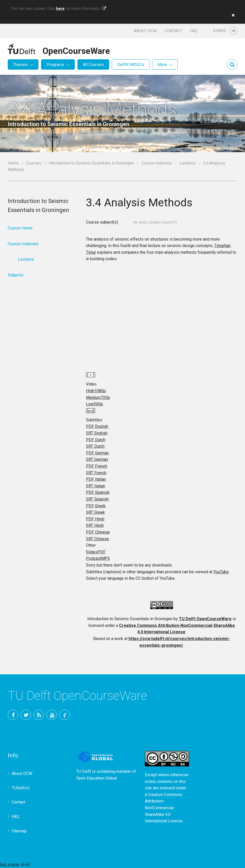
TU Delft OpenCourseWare (205, 619)
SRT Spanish (97, 499)
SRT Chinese (97, 539)
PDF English (97, 426)
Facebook (13, 715)
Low (94, 404)
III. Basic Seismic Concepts (156, 223)
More (162, 65)
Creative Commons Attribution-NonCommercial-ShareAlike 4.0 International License (164, 808)
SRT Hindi (95, 525)
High (96, 391)
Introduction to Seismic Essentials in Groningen (91, 163)
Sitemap (19, 831)
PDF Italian (96, 479)
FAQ (194, 31)
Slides (96, 552)
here (60, 9)
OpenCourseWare (76, 50)
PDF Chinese (98, 532)
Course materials (157, 163)
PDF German (97, 453)
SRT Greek (95, 512)
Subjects (16, 275)
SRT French (96, 473)
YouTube (221, 572)
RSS (39, 715)
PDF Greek (96, 506)
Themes (21, 65)
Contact (173, 31)
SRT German (97, 459)
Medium (98, 398)
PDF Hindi (95, 519)
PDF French (97, 466)
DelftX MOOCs (131, 65)
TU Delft (65, 715)
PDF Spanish (98, 492)
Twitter (26, 715)
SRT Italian (96, 486)
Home (13, 163)
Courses (34, 163)
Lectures (188, 163)
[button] (232, 15)
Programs (55, 65)
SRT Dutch (95, 446)
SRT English (97, 433)
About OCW (145, 31)
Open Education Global (96, 778)
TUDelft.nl (21, 788)
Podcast (98, 558)
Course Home (20, 228)
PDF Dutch (96, 440)
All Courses (93, 65)
